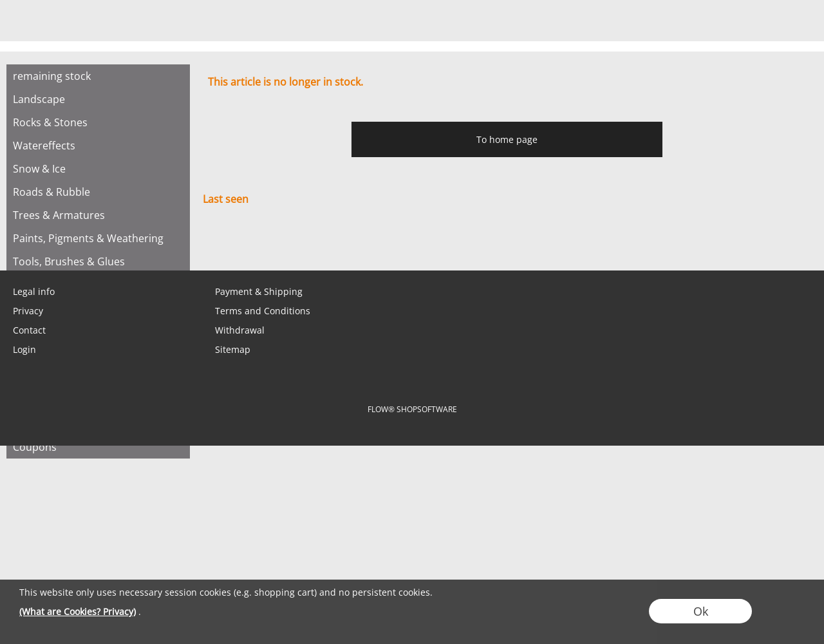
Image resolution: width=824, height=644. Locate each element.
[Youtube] (155, 245)
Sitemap (233, 349)
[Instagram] (120, 245)
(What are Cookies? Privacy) (78, 611)
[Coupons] (98, 447)
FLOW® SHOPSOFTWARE (412, 409)
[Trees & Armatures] (98, 215)
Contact (29, 330)
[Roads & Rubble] (98, 192)
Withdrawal (240, 330)
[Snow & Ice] (98, 169)
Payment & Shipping (259, 291)
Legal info (34, 291)
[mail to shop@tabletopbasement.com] (16, 245)
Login (24, 349)
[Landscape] (98, 99)
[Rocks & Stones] (98, 122)
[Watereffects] (98, 146)
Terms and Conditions (263, 311)
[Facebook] (86, 245)
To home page (507, 139)
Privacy (28, 311)
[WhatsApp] (51, 245)
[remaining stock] (98, 76)
